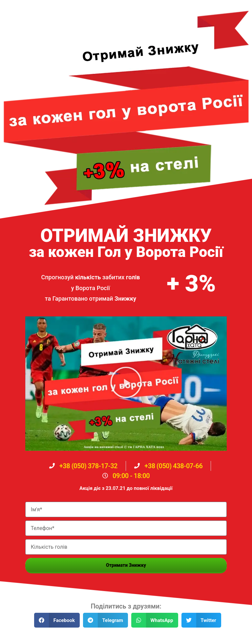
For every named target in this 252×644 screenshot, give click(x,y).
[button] (126, 384)
